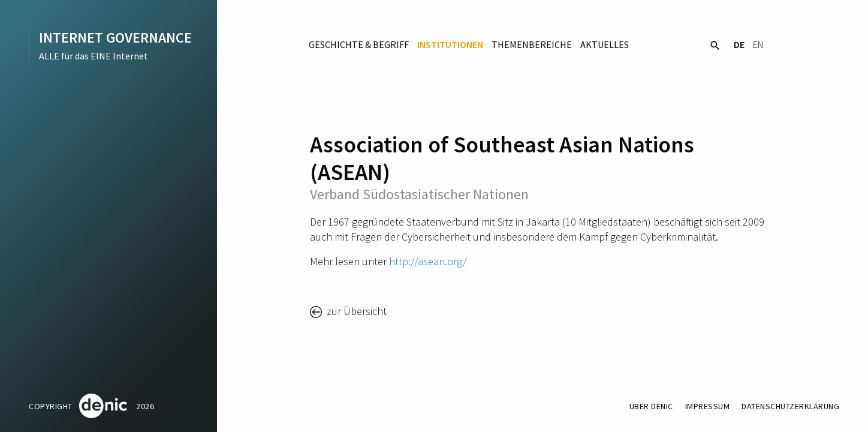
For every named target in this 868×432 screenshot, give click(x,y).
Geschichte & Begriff (359, 44)
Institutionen (450, 44)
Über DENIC (651, 406)
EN (758, 44)
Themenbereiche (532, 44)
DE (739, 44)
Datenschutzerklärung (790, 406)
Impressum (708, 406)
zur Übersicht (355, 311)
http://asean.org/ (428, 261)
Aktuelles (605, 44)
